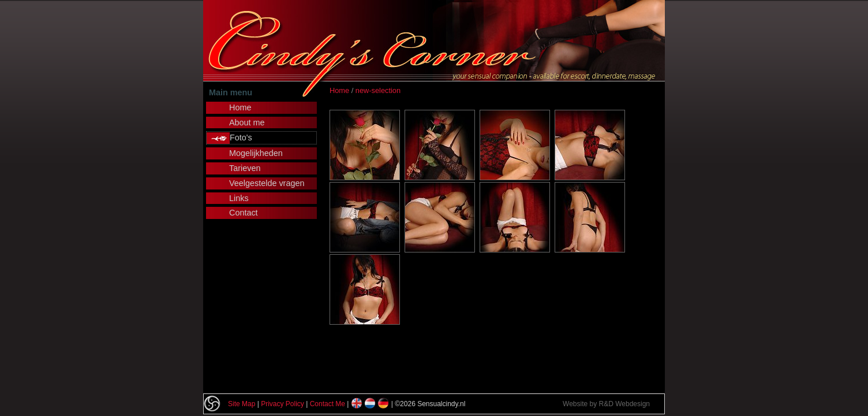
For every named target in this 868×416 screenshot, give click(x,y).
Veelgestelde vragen (267, 183)
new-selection (378, 90)
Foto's (241, 138)
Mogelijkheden (256, 153)
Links (239, 198)
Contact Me (328, 404)
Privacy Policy (283, 404)
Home (339, 90)
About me (247, 122)
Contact (244, 213)
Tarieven (245, 168)
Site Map (242, 404)
